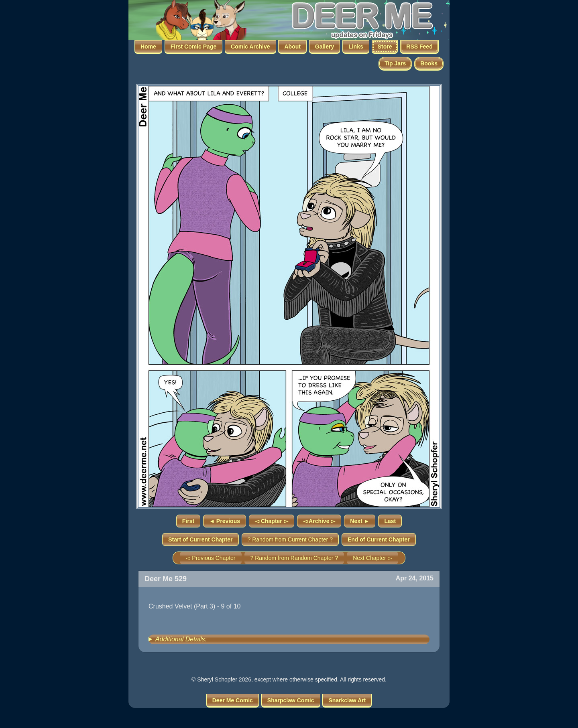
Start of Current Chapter (200, 539)
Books (429, 63)
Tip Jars (395, 63)
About (292, 47)
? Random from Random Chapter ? (294, 558)
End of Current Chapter (379, 539)
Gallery (325, 47)
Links (356, 47)
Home (148, 47)
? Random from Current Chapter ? (290, 539)
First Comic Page (193, 47)
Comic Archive (250, 47)
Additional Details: (181, 639)
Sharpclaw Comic (291, 700)
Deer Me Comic (233, 700)
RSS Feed (419, 47)
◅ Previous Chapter (211, 558)
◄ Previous (225, 521)
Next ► (360, 521)
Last (390, 521)
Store (385, 47)
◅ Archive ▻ (319, 521)
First (188, 521)
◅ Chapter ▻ (272, 521)
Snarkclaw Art (347, 700)
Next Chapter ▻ (372, 558)
